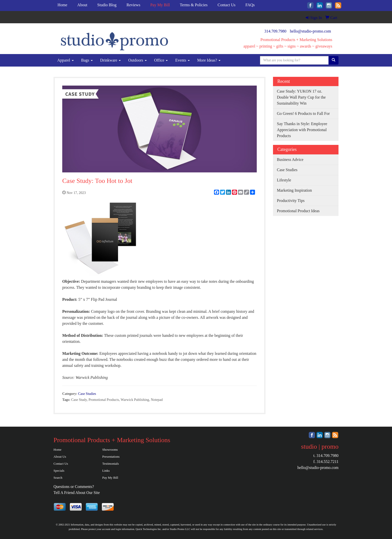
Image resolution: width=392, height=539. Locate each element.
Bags (87, 60)
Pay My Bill (110, 478)
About (82, 5)
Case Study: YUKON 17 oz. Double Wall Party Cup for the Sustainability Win (301, 97)
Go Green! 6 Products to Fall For (303, 113)
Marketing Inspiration (294, 190)
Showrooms (110, 450)
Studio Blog (107, 5)
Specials (59, 471)
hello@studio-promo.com (311, 31)
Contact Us (226, 5)
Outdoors (137, 60)
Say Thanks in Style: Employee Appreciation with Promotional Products (302, 130)
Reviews (133, 5)
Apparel (65, 60)
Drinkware (110, 60)
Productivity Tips (291, 201)
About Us (60, 457)
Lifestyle (284, 180)
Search (58, 478)
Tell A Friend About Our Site (77, 493)
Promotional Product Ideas (298, 211)
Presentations (111, 457)
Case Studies (87, 394)
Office (161, 60)
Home (62, 5)
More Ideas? (209, 60)
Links (106, 471)
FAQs (250, 5)
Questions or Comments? (74, 487)
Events (182, 60)
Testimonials (110, 464)
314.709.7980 (275, 31)
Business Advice (290, 160)
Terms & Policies (194, 5)
